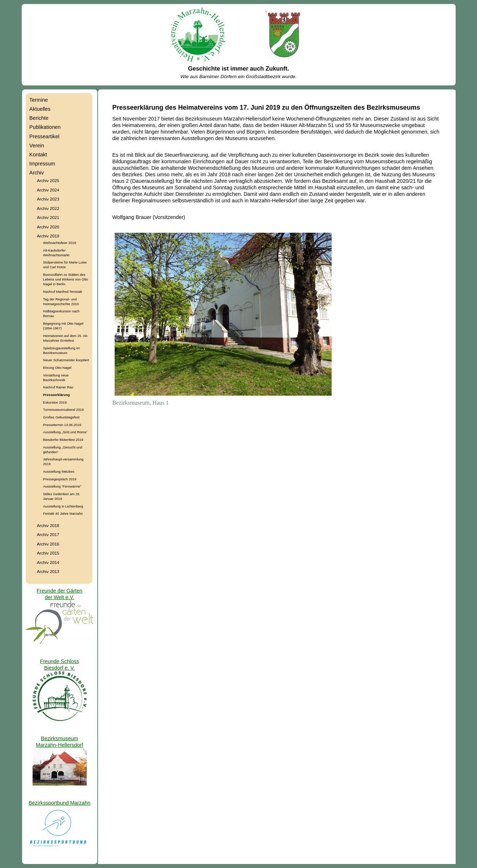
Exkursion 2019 (55, 402)
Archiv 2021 (48, 217)
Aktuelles (40, 109)
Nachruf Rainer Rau (58, 387)
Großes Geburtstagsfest (61, 417)
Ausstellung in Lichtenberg (63, 506)
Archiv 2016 (48, 544)
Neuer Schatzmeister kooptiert (66, 360)
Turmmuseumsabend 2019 (63, 410)
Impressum (42, 164)
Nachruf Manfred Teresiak (63, 292)
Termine (39, 100)
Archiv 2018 (48, 525)
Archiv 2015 (48, 553)
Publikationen (45, 127)
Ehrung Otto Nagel (57, 368)
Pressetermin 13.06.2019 (62, 425)
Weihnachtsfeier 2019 (59, 243)
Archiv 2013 (48, 571)
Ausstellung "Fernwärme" (62, 486)
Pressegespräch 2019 (60, 479)
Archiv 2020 (48, 227)
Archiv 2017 (48, 534)
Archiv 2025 (48, 180)
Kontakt (38, 155)
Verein (37, 146)
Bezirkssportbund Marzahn (59, 803)
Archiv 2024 (48, 190)
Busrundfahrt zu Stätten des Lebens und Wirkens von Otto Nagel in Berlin (65, 279)
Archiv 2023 (48, 199)
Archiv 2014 (48, 562)
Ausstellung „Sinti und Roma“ (65, 432)
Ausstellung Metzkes (59, 471)
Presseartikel (44, 136)
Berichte (39, 118)
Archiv (37, 173)
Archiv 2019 (48, 236)
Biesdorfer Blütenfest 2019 (63, 440)
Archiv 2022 (48, 208)
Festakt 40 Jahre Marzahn (63, 513)
